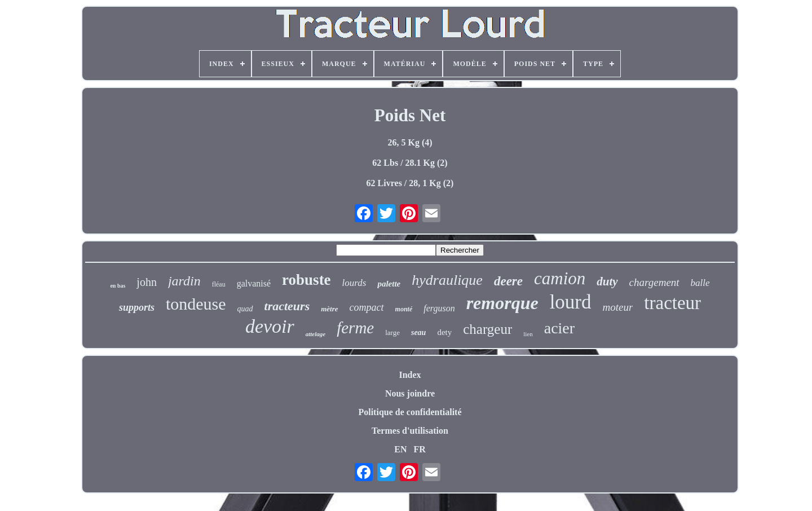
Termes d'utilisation (410, 431)
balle (700, 283)
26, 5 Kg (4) (410, 142)
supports (137, 307)
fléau (219, 284)
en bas (118, 286)
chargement (654, 282)
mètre (329, 309)
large (392, 332)
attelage (315, 334)
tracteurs (287, 306)
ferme (355, 328)
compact (367, 307)
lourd (571, 302)
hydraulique (447, 280)
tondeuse (196, 304)
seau (418, 332)
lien (528, 334)
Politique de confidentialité (410, 412)
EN (400, 449)
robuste (306, 280)
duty (607, 281)
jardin (184, 281)
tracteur (672, 303)
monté (404, 309)
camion (560, 278)
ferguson (439, 308)
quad (245, 309)
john (147, 282)
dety (444, 332)
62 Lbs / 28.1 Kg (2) (410, 163)
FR (419, 449)
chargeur (487, 329)
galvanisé (254, 283)
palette (389, 284)
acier (559, 328)
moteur (618, 307)
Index (410, 375)
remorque (502, 303)
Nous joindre (410, 393)
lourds (354, 283)
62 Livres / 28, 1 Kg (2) (410, 183)
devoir (270, 326)
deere (508, 281)
